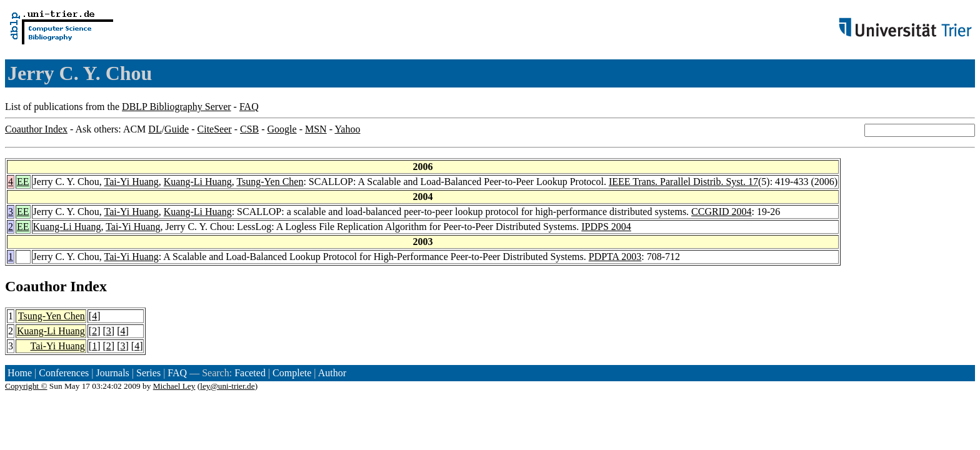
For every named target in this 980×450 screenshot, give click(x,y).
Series (148, 373)
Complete (292, 373)
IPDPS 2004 (606, 227)
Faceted (250, 373)
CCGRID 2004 (721, 212)
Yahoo (347, 129)
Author (332, 373)
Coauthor (36, 286)
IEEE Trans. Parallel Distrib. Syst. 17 (683, 182)
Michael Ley (174, 386)
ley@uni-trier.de (227, 386)
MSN (316, 129)
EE (23, 182)
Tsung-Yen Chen (270, 182)
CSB (249, 129)
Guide (177, 129)
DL (155, 129)
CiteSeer (215, 129)
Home (20, 373)
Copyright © (26, 386)
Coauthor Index (36, 129)
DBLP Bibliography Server (177, 107)
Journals (112, 373)
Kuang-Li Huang (198, 182)
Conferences (64, 373)
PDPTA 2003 (615, 257)
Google (282, 129)
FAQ (249, 107)
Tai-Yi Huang (131, 182)
